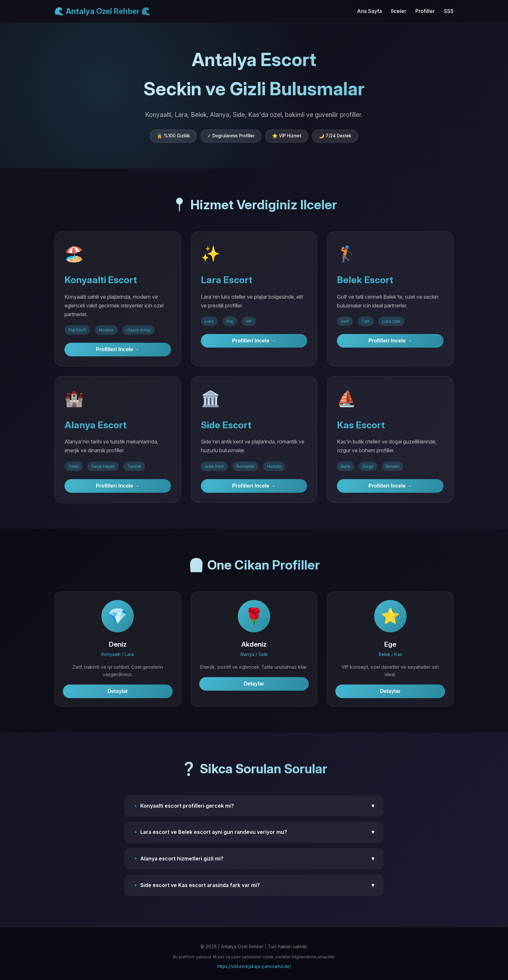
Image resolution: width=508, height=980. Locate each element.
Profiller (425, 11)
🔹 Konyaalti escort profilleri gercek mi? (254, 806)
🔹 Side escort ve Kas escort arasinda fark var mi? (254, 885)
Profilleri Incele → (118, 349)
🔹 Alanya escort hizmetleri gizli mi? (254, 859)
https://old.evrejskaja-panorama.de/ (254, 966)
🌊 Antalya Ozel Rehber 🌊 (103, 11)
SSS (449, 11)
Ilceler (399, 11)
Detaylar (118, 691)
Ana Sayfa (369, 11)
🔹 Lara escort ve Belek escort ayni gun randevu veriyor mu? (254, 832)
